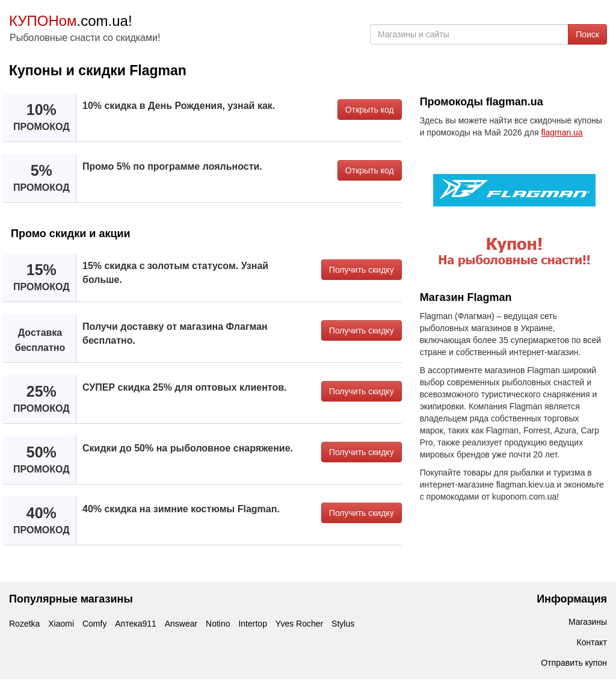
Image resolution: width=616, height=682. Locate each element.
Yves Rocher (299, 624)
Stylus (343, 624)
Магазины (588, 622)
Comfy (94, 624)
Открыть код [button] (370, 110)
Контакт (592, 642)
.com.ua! (71, 21)
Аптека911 (136, 624)
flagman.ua (562, 132)
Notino (218, 624)
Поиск (587, 34)
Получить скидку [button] (362, 270)
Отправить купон (574, 663)
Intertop (252, 624)
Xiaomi (61, 624)
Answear (181, 624)
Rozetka (24, 624)
